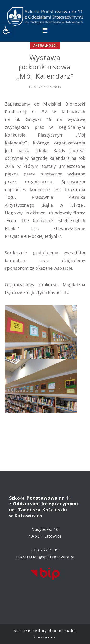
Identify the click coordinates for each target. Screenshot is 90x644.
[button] (45, 30)
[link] (6, 30)
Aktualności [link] (45, 46)
